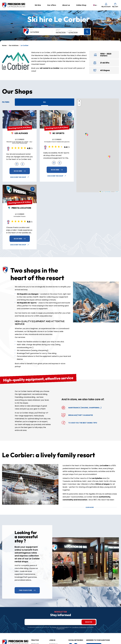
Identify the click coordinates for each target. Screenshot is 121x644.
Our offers (52, 5)
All (45, 102)
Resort (32, 30)
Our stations (14, 45)
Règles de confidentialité (60, 627)
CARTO (117, 192)
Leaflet (102, 192)
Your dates (58, 29)
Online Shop (81, 5)
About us (66, 5)
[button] (109, 157)
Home (4, 45)
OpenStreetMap (108, 192)
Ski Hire (38, 5)
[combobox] (41, 32)
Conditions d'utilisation (79, 627)
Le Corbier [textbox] (35, 32)
